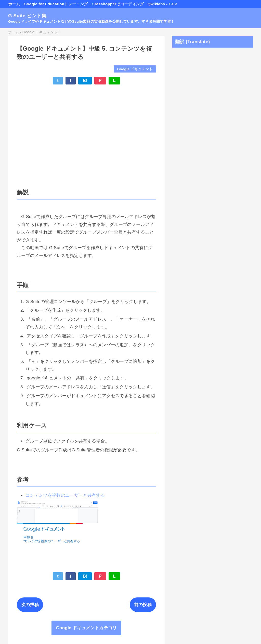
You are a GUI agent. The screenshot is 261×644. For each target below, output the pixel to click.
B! (85, 81)
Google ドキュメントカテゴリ (86, 628)
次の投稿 (30, 605)
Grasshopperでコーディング (118, 4)
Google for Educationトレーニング (56, 4)
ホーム (14, 4)
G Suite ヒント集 (27, 16)
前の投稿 (143, 605)
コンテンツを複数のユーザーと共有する (65, 495)
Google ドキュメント (135, 69)
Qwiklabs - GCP (162, 4)
